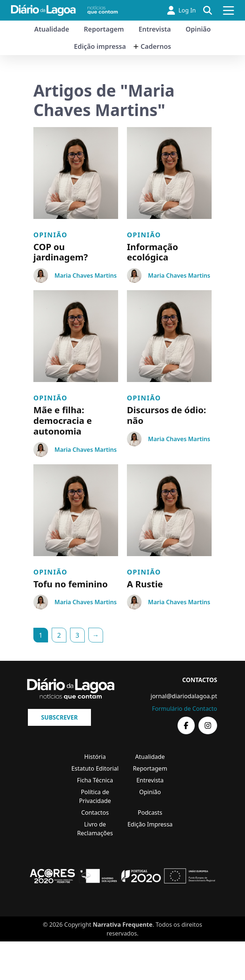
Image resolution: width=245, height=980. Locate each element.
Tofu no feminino (71, 584)
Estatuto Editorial (95, 768)
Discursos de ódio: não (167, 415)
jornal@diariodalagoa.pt (184, 696)
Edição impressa (100, 46)
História (95, 757)
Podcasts (150, 813)
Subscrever (59, 717)
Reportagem (104, 29)
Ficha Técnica (95, 780)
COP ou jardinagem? (61, 252)
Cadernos (156, 46)
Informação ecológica (153, 252)
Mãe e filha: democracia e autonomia (63, 420)
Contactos (95, 813)
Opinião (198, 29)
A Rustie (145, 584)
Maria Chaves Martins (86, 275)
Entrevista (155, 29)
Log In (182, 10)
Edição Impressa (150, 824)
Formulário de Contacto (184, 709)
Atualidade (52, 29)
